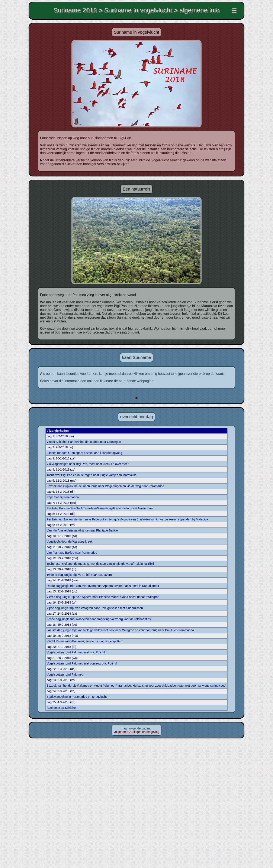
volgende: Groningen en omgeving (136, 860)
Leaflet (169, 524)
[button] (147, 421)
